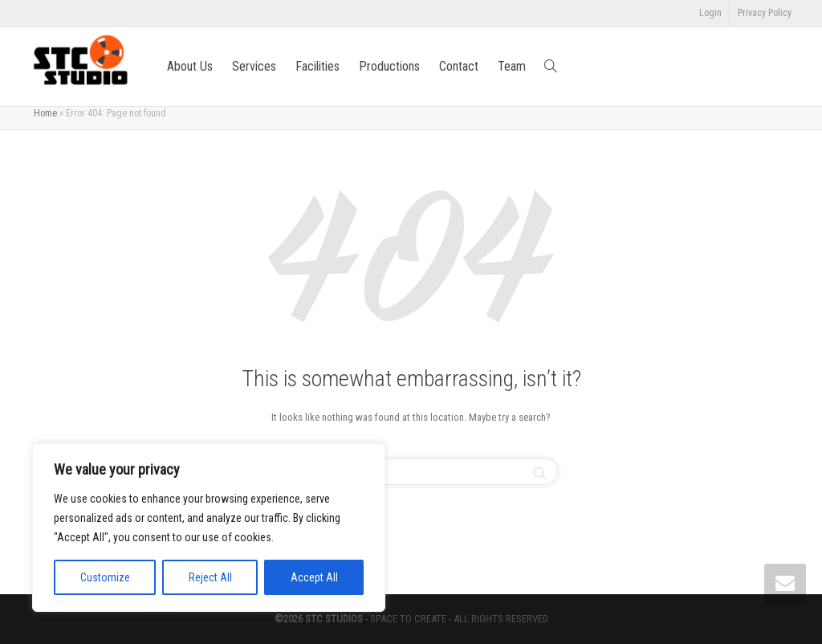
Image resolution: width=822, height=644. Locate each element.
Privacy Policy (765, 13)
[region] (209, 528)
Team (512, 66)
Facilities (317, 66)
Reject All (210, 577)
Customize (105, 577)
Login (710, 13)
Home (45, 113)
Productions (389, 66)
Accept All (314, 577)
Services (254, 66)
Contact (459, 66)
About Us (190, 66)
